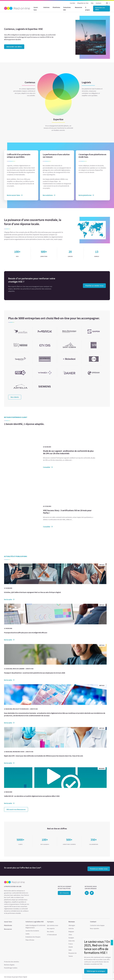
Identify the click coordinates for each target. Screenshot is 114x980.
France (71, 944)
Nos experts (51, 928)
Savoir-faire (36, 9)
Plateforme (56, 7)
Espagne (71, 938)
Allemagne (72, 925)
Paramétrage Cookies (11, 968)
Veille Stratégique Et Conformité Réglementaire (35, 927)
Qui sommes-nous (53, 925)
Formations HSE (67, 9)
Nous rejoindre (95, 928)
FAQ (92, 3)
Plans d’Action (30, 940)
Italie (70, 950)
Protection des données (12, 962)
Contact (98, 3)
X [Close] (112, 943)
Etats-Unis (72, 941)
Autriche (71, 928)
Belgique (71, 932)
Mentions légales (9, 965)
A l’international (52, 935)
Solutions (46, 7)
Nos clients (50, 932)
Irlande (71, 947)
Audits (28, 934)
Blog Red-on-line (83, 3)
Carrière (73, 3)
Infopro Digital (23, 977)
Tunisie (71, 956)
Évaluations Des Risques (33, 937)
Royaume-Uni (73, 953)
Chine (70, 935)
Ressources (78, 7)
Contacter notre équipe (97, 925)
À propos (87, 9)
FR (107, 3)
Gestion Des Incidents (32, 931)
